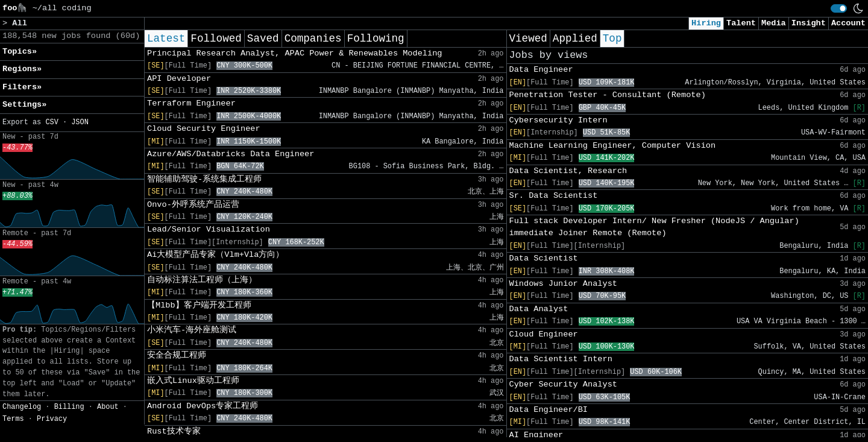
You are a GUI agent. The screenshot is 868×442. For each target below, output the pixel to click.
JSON (80, 122)
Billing (69, 407)
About (108, 407)
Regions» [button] (22, 69)
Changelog (22, 407)
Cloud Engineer (544, 334)
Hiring (706, 23)
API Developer (179, 79)
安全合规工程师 (177, 355)
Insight (809, 23)
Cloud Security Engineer (204, 129)
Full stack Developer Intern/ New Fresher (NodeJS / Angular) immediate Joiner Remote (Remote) (654, 227)
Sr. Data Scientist (554, 196)
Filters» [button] (22, 87)
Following (376, 39)
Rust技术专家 (174, 431)
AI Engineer (536, 435)
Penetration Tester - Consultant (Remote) (608, 95)
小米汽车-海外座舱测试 (192, 330)
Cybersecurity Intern (558, 120)
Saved (263, 39)
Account (848, 23)
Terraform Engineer (191, 103)
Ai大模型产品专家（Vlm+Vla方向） (215, 255)
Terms (13, 419)
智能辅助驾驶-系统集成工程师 (204, 179)
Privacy (52, 419)
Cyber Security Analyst (563, 384)
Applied (575, 39)
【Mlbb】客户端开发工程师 (199, 305)
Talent (741, 23)
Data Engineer (541, 70)
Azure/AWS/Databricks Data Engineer (231, 154)
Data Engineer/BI (549, 410)
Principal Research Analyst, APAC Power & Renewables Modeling (294, 53)
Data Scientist (544, 258)
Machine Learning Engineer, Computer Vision (613, 146)
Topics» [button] (20, 52)
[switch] (839, 8)
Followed (216, 39)
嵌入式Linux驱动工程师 (193, 381)
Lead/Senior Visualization (209, 229)
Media (774, 23)
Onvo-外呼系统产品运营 (193, 205)
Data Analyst (539, 309)
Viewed (528, 39)
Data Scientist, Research (568, 171)
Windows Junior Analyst (563, 284)
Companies (313, 39)
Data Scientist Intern (561, 359)
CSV (52, 122)
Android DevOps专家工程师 (203, 406)
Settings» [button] (24, 105)
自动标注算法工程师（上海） (202, 280)
